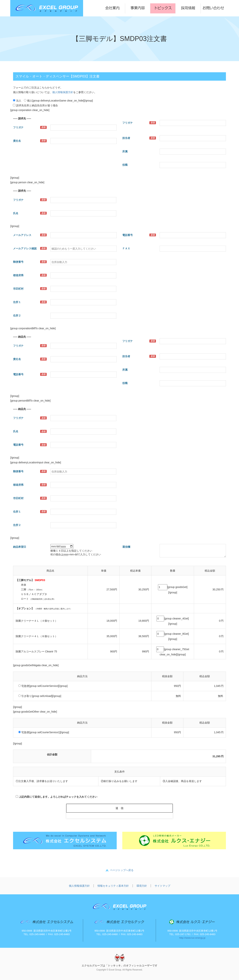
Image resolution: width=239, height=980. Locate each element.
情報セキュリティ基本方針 (113, 886)
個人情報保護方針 (63, 92)
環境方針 (142, 886)
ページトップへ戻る (122, 870)
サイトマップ (162, 886)
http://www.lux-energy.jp (192, 938)
